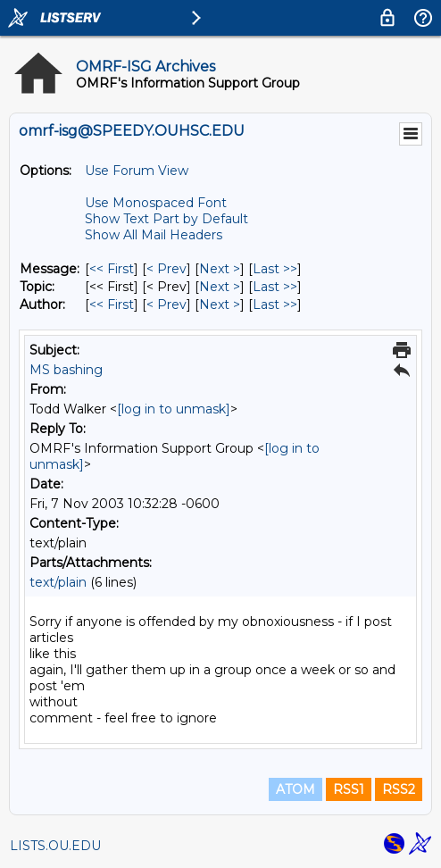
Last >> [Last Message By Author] (275, 305)
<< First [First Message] (112, 269)
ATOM (295, 789)
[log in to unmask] (174, 409)
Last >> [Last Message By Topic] (275, 287)
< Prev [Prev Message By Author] (166, 305)
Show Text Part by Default (166, 219)
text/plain (58, 582)
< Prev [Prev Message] (166, 269)
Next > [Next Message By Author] (220, 305)
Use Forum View (137, 171)
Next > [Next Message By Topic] (220, 287)
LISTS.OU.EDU (55, 846)
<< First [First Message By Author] (112, 305)
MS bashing (66, 370)
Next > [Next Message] (220, 269)
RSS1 (349, 789)
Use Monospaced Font (156, 203)
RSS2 (399, 789)
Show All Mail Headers (154, 235)
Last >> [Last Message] (275, 269)
